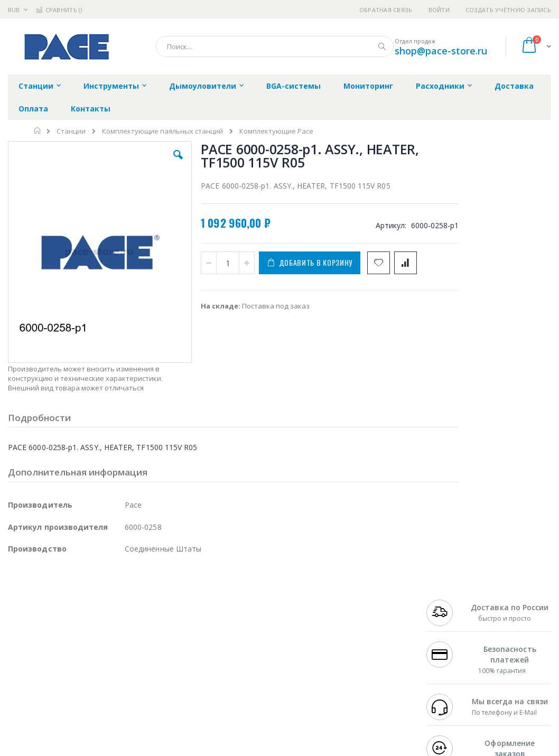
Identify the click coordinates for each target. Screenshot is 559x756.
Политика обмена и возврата (245, 623)
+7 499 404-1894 (452, 602)
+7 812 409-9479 (452, 612)
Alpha (64, 643)
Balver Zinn (26, 643)
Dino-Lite (91, 664)
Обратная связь (386, 10)
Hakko (18, 602)
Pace (91, 602)
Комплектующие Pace (276, 131)
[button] (161, 163)
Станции (71, 131)
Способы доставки (365, 633)
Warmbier (59, 685)
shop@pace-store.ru (441, 51)
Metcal (88, 612)
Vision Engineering (38, 664)
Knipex (60, 705)
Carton (126, 664)
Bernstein (24, 705)
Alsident (152, 602)
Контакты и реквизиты (353, 608)
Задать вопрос (220, 674)
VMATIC (133, 685)
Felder (93, 643)
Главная (38, 130)
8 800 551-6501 (455, 633)
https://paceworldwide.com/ (213, 749)
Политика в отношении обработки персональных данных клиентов (253, 649)
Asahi (122, 643)
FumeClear (50, 612)
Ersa (46, 602)
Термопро (126, 612)
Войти (439, 10)
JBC (68, 602)
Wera (90, 705)
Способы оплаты (362, 654)
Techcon (98, 685)
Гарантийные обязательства (244, 602)
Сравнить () (59, 10)
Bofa (16, 612)
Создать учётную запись (508, 10)
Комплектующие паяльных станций (162, 131)
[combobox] (275, 46)
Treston (20, 685)
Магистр (22, 623)
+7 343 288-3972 (452, 623)
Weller (119, 602)
